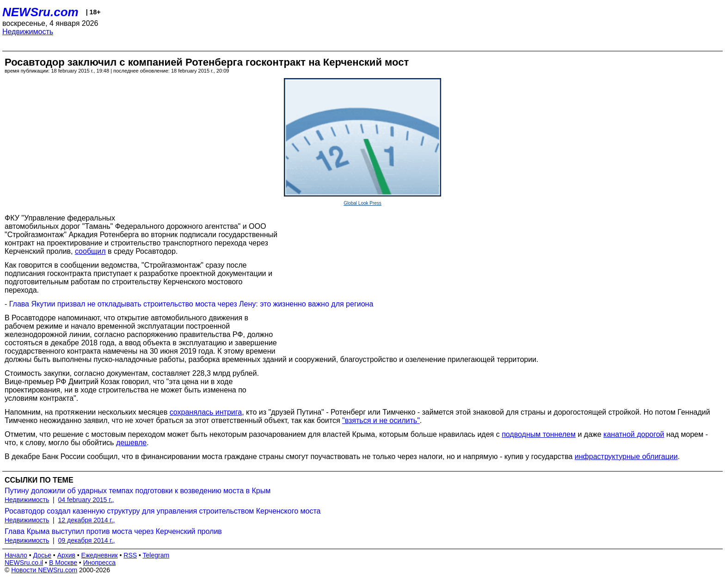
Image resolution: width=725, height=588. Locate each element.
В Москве (63, 563)
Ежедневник (100, 555)
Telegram (156, 555)
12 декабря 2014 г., (87, 520)
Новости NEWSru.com (44, 570)
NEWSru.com (40, 12)
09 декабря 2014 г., (87, 540)
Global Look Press (362, 203)
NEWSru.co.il (24, 563)
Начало (16, 555)
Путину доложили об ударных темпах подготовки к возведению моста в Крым (138, 491)
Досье (42, 555)
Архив (66, 555)
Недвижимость (28, 32)
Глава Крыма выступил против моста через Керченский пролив (113, 531)
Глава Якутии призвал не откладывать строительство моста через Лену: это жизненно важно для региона (191, 304)
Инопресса (100, 563)
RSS (130, 555)
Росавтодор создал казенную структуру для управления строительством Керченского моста (163, 511)
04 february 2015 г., (86, 500)
